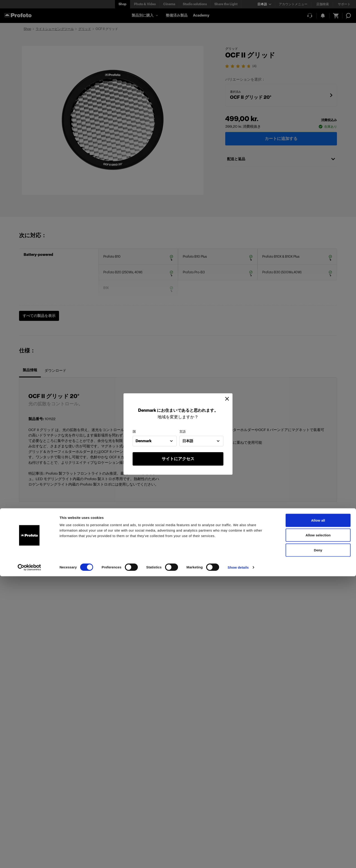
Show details (238, 859)
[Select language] (264, 4)
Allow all (318, 812)
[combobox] (155, 441)
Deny (318, 842)
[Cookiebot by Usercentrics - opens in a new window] (29, 859)
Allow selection (318, 827)
